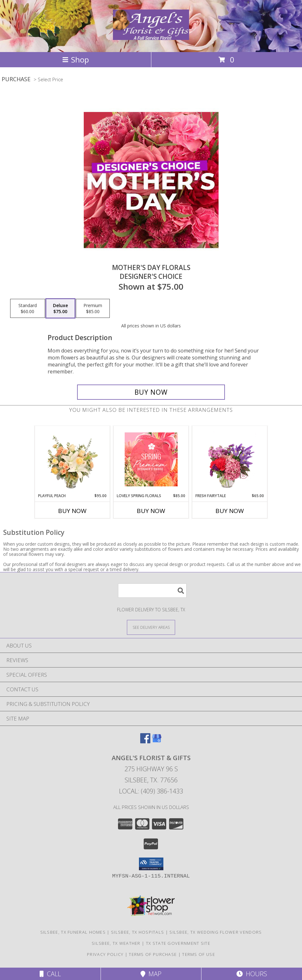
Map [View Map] (151, 974)
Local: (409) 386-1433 (151, 791)
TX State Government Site (178, 943)
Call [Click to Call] (50, 974)
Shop (75, 59)
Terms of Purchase (153, 954)
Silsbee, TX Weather (116, 943)
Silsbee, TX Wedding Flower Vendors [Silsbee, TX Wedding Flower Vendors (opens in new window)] (216, 932)
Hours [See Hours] (252, 974)
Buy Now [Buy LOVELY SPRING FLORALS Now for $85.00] (151, 511)
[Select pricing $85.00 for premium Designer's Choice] (93, 308)
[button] (151, 864)
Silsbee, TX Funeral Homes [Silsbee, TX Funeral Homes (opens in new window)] (73, 932)
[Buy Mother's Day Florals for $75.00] (151, 392)
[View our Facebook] (145, 741)
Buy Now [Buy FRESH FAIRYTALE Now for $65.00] (230, 511)
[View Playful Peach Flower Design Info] (72, 459)
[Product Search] (152, 591)
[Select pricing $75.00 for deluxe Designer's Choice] (60, 308)
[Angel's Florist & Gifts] (151, 36)
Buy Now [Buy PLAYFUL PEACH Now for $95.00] (72, 511)
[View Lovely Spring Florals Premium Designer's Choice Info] (151, 459)
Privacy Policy (105, 954)
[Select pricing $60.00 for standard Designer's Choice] (28, 308)
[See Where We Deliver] (151, 627)
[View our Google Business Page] (157, 741)
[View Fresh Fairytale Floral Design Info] (230, 459)
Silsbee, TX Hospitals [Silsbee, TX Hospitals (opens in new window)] (138, 932)
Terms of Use (199, 954)
